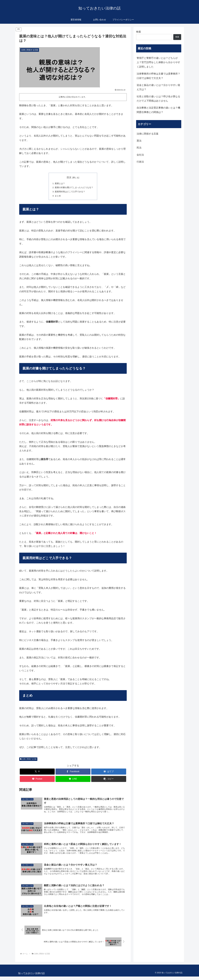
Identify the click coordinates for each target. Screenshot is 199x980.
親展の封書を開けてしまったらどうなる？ (74, 188)
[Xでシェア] (37, 772)
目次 (69, 177)
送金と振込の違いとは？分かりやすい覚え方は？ (158, 87)
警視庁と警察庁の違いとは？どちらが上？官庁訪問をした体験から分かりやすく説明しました (158, 62)
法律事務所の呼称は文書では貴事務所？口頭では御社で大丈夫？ (158, 76)
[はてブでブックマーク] (109, 772)
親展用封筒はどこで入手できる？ (70, 192)
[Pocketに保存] (37, 780)
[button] (109, 780)
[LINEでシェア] (73, 780)
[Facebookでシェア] (73, 772)
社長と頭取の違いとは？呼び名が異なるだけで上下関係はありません (158, 99)
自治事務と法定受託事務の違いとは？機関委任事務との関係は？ (158, 110)
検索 (139, 32)
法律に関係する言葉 (28, 760)
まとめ (57, 196)
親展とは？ (59, 183)
